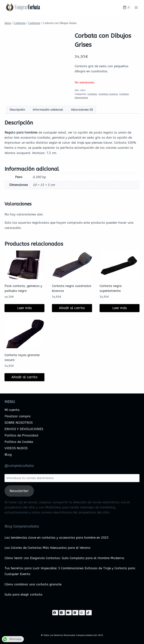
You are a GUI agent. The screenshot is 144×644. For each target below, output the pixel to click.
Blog (8, 454)
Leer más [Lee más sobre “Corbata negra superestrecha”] (120, 308)
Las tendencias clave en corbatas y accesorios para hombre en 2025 (57, 538)
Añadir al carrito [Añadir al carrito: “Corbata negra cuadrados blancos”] (72, 308)
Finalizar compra (18, 416)
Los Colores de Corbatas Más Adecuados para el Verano (47, 548)
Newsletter (19, 491)
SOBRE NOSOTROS (19, 423)
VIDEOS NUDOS (16, 448)
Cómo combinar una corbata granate (33, 584)
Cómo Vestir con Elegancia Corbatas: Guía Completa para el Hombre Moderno (64, 558)
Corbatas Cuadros (108, 94)
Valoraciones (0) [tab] (82, 110)
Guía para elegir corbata (23, 594)
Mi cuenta (12, 410)
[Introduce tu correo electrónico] (72, 478)
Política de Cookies (19, 442)
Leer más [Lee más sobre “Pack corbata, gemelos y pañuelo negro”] (24, 308)
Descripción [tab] (17, 110)
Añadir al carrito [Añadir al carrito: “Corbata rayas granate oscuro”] (24, 377)
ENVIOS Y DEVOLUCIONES (24, 429)
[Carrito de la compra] (127, 8)
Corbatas (92, 94)
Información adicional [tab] (48, 110)
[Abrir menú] (136, 7)
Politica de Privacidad (21, 435)
